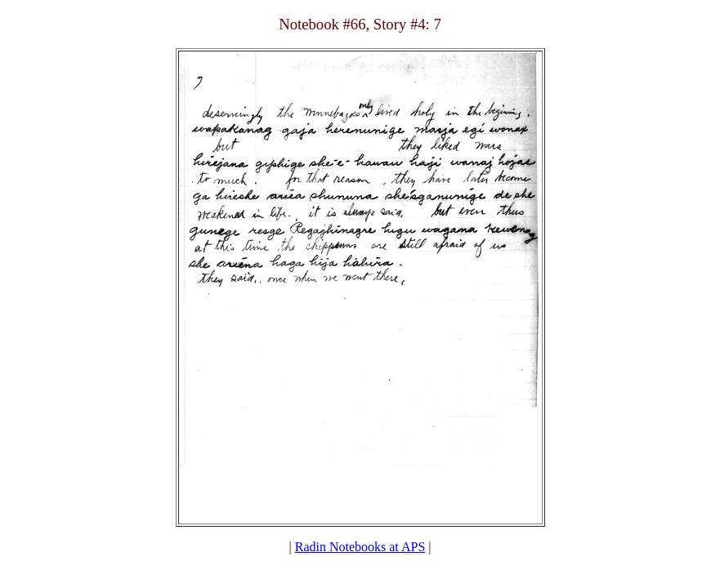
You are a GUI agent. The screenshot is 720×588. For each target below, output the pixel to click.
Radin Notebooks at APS (360, 547)
